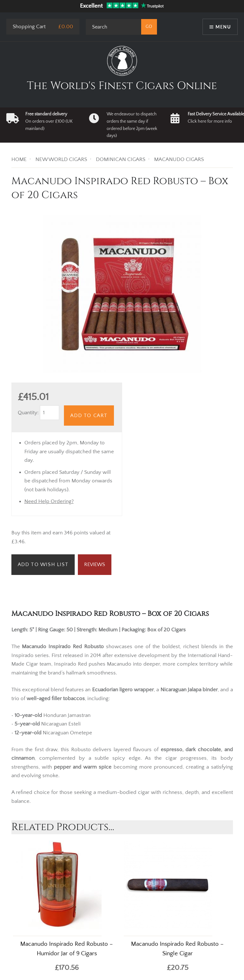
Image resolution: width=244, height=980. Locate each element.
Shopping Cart (29, 27)
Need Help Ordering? (49, 501)
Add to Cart (89, 416)
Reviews (95, 564)
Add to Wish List (43, 564)
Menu (223, 27)
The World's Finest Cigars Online (122, 86)
